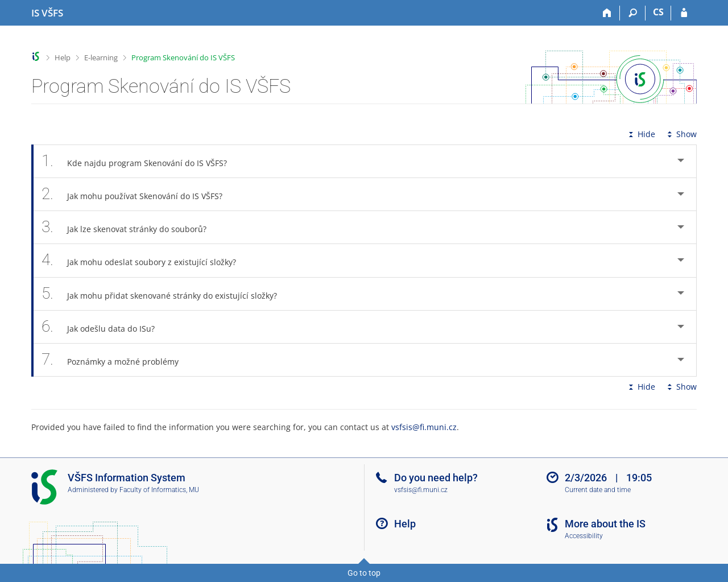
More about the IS (605, 524)
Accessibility (584, 536)
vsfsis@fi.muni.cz (424, 427)
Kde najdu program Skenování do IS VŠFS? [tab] (140, 161)
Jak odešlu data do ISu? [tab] (104, 327)
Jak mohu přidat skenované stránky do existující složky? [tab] (166, 294)
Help (63, 57)
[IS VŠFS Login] (684, 13)
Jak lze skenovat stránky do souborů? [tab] (130, 227)
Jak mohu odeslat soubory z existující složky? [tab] (145, 260)
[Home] (607, 13)
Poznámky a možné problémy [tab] (116, 360)
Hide (641, 134)
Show (681, 134)
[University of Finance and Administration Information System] (47, 13)
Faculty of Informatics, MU (159, 490)
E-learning (101, 57)
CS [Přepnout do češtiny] (658, 12)
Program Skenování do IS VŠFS (183, 57)
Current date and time (598, 490)
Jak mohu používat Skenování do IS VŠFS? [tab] (138, 194)
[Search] (633, 13)
